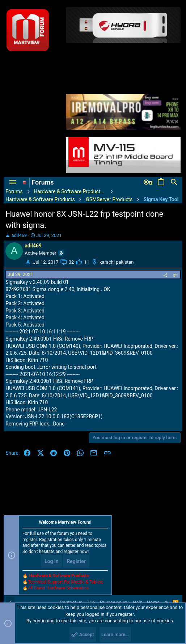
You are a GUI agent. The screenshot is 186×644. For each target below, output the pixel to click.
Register (76, 561)
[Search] (174, 182)
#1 (175, 275)
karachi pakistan (117, 262)
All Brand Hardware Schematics (58, 588)
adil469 (19, 235)
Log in (51, 561)
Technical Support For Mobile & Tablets (65, 582)
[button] (13, 182)
